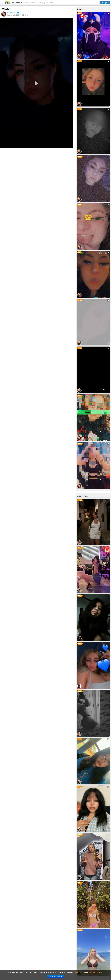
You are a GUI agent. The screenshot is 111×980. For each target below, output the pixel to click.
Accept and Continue (55, 976)
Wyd (79, 694)
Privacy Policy (79, 972)
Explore (6, 9)
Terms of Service (96, 972)
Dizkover (14, 3)
